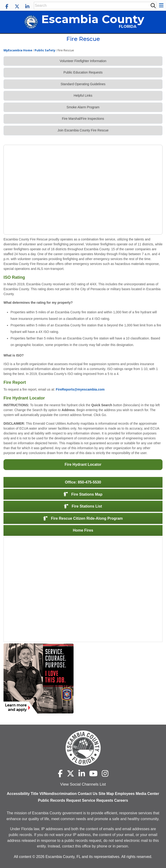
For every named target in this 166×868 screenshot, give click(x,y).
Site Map (106, 794)
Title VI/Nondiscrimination (54, 794)
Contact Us (88, 794)
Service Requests (97, 800)
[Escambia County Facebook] (7, 7)
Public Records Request (60, 800)
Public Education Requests (83, 72)
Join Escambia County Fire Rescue (83, 130)
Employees (125, 794)
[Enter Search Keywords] (92, 6)
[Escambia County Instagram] (105, 773)
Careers (121, 800)
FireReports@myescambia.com (80, 389)
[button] (162, 5)
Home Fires (83, 530)
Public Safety (45, 50)
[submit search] (153, 5)
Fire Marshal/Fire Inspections (83, 119)
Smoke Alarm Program (83, 107)
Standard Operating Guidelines (83, 84)
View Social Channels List (83, 784)
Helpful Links (83, 95)
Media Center (147, 794)
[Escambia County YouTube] (93, 773)
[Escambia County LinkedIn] (27, 7)
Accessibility (18, 794)
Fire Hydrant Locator (83, 464)
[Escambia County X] (17, 7)
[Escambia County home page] (83, 748)
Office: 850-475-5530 (83, 482)
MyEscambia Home (18, 50)
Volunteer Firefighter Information (83, 61)
